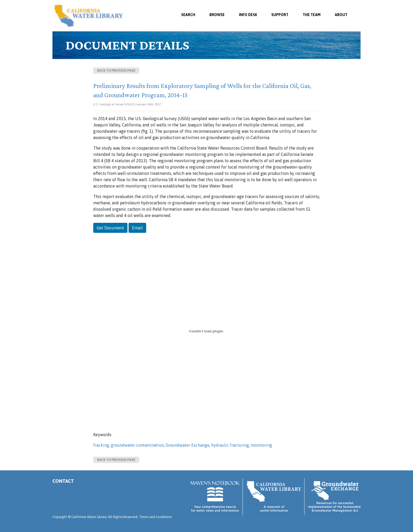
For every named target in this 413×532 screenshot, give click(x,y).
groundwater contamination (137, 445)
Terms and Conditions (155, 517)
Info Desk (248, 15)
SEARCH (188, 15)
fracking (101, 445)
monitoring (261, 445)
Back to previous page (116, 71)
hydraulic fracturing (230, 445)
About (341, 15)
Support (280, 15)
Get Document (110, 228)
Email (137, 228)
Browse (217, 15)
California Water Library (89, 16)
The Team (312, 15)
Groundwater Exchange (188, 445)
